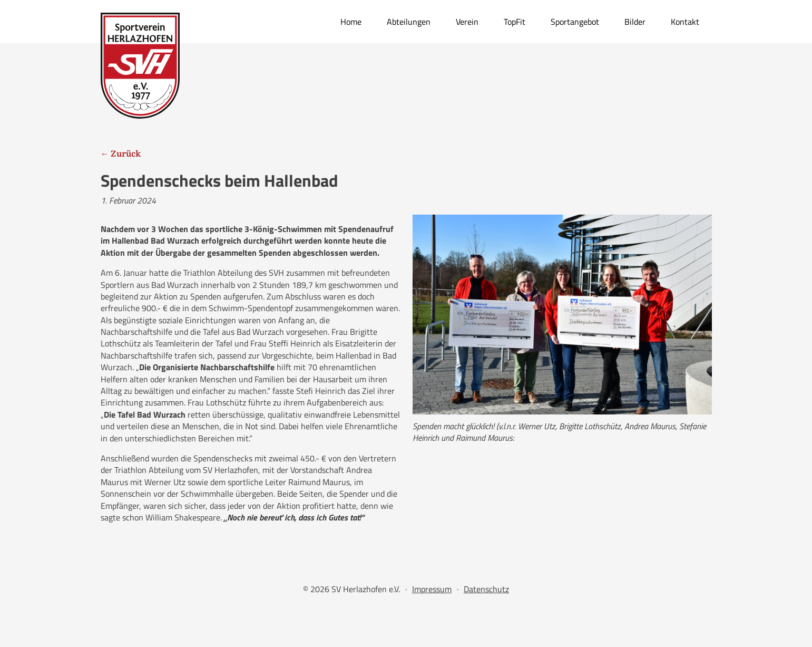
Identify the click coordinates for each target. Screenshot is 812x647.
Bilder (635, 22)
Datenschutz (486, 589)
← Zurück (121, 153)
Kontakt (685, 22)
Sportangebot (575, 22)
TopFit (515, 22)
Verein (467, 22)
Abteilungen (409, 22)
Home (351, 22)
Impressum (432, 589)
